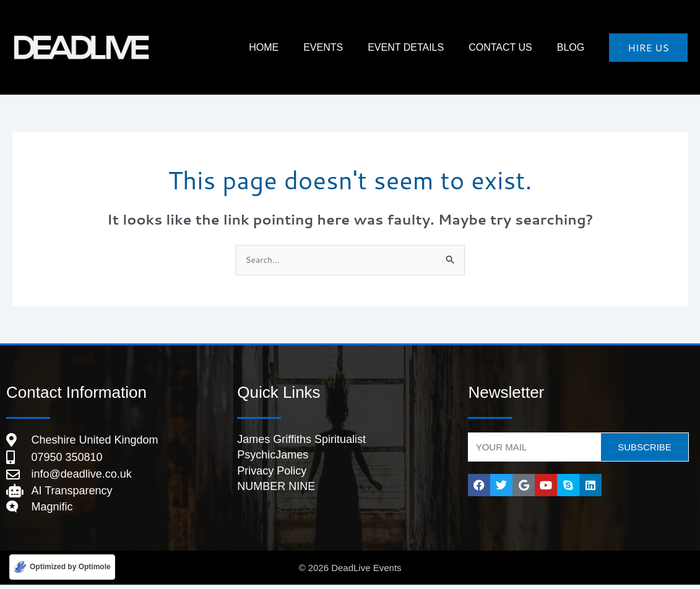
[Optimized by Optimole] (62, 566)
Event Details (437, 47)
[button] (648, 48)
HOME (319, 47)
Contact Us (519, 47)
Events (366, 47)
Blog (577, 47)
